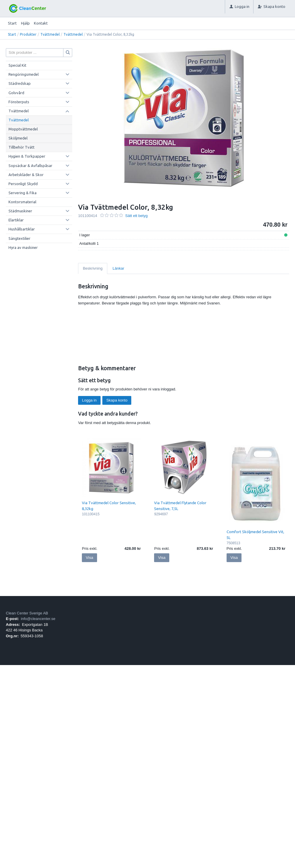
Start (12, 23)
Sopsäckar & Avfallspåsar (30, 166)
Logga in (89, 400)
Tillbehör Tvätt (21, 147)
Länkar (118, 268)
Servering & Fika (23, 193)
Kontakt (41, 23)
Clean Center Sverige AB (27, 613)
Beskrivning (93, 268)
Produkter (28, 34)
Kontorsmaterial (22, 202)
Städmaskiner (20, 211)
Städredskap (20, 83)
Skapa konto (117, 400)
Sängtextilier (19, 238)
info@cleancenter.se (38, 619)
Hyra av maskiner (23, 247)
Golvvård (16, 93)
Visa (90, 558)
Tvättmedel (50, 34)
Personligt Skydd (23, 184)
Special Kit (17, 65)
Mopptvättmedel (23, 129)
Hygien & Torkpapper (27, 156)
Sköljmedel (18, 138)
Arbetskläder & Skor (26, 175)
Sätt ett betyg (136, 216)
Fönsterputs (19, 102)
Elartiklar (16, 220)
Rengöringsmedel (24, 74)
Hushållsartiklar (22, 229)
